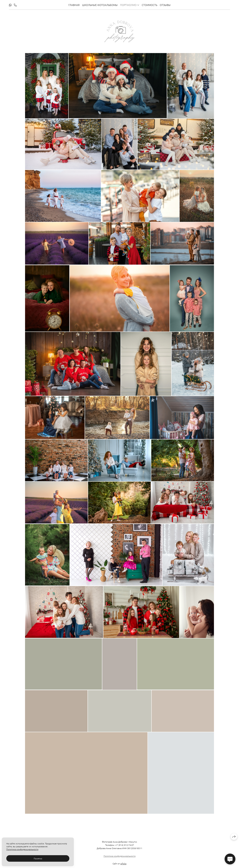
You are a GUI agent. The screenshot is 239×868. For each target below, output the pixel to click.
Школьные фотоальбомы (100, 5)
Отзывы (165, 5)
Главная (74, 5)
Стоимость (149, 5)
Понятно (38, 858)
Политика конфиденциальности (120, 859)
